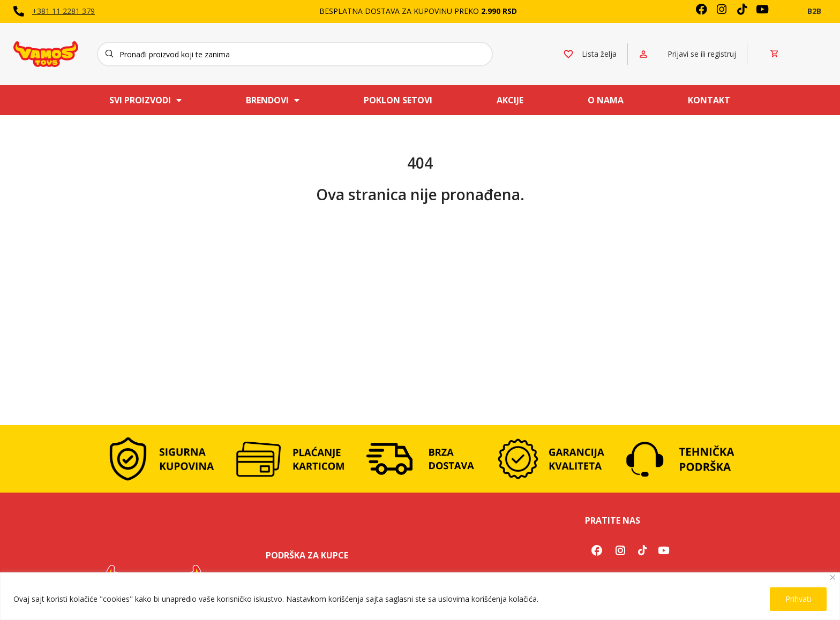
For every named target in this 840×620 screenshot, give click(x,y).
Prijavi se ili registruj (702, 54)
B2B (814, 11)
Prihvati (798, 599)
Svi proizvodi (145, 100)
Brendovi (273, 100)
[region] (420, 596)
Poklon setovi (398, 100)
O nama (606, 100)
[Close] (833, 577)
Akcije (510, 100)
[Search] (295, 54)
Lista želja (599, 54)
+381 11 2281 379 (63, 11)
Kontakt (709, 100)
